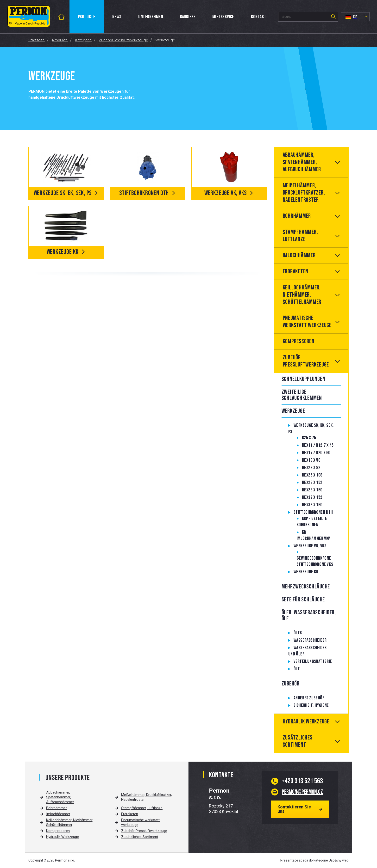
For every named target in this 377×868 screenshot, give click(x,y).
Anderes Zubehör (309, 698)
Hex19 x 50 (311, 460)
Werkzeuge (293, 411)
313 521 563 (302, 781)
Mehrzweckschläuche (306, 587)
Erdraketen (296, 272)
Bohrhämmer (297, 216)
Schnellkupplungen (303, 379)
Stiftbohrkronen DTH (313, 512)
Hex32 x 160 (312, 505)
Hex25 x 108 (312, 475)
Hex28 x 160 (312, 490)
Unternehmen (151, 17)
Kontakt (259, 17)
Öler (298, 633)
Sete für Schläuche (303, 600)
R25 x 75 (309, 438)
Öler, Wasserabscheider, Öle (309, 616)
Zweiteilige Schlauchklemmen (302, 395)
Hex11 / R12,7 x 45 (318, 445)
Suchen (333, 17)
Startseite (67, 17)
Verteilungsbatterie (313, 661)
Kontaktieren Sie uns (294, 809)
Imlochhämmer (299, 255)
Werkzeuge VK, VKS (310, 546)
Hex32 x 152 (312, 497)
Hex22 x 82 (311, 468)
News (117, 17)
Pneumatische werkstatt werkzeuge (307, 322)
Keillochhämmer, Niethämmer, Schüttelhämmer (302, 295)
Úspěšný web (339, 860)
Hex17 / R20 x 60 (316, 453)
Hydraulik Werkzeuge (306, 722)
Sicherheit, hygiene (311, 705)
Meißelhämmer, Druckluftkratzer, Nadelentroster (304, 193)
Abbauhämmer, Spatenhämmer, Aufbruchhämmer (302, 162)
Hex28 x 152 (312, 483)
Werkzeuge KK (306, 572)
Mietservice (223, 17)
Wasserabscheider (310, 640)
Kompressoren (299, 341)
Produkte (87, 17)
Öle (297, 669)
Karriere (188, 17)
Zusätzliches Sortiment (298, 741)
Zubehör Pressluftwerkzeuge (306, 361)
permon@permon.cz (302, 792)
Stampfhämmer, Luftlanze (300, 236)
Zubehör (291, 684)
